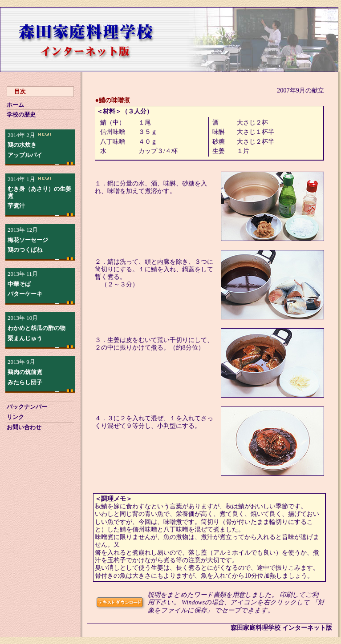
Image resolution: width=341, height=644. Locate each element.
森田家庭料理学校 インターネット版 (281, 628)
